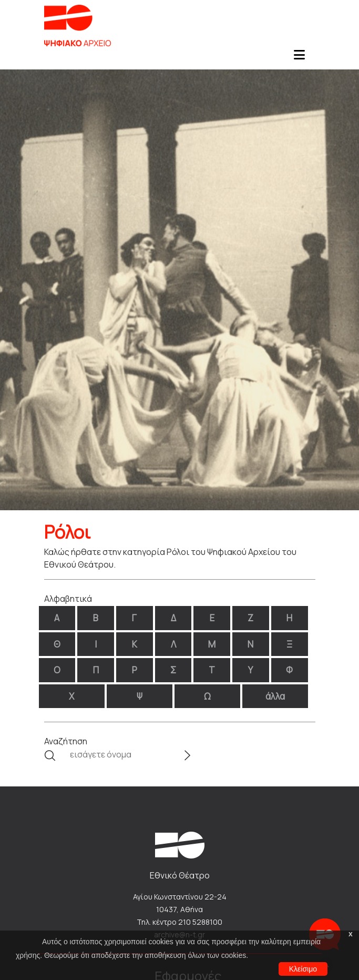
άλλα (275, 696)
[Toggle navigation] (300, 58)
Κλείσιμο (303, 969)
